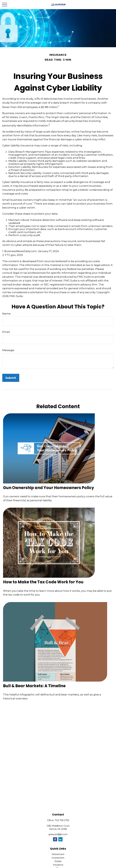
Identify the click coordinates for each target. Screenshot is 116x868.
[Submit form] (11, 378)
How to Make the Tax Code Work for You (43, 582)
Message (8, 350)
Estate (58, 861)
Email (6, 332)
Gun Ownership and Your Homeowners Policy (49, 488)
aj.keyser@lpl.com (58, 834)
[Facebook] (55, 839)
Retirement (58, 854)
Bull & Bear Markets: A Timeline (34, 686)
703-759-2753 (62, 820)
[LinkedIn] (60, 839)
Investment (58, 858)
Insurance (58, 865)
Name (6, 314)
